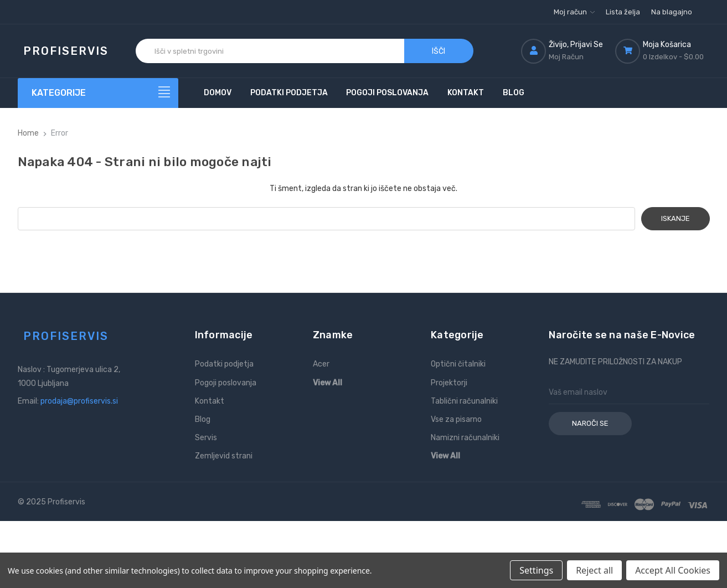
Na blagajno (672, 12)
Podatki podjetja (289, 93)
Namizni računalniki (465, 438)
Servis (206, 438)
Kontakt (466, 93)
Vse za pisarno (456, 419)
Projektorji (449, 383)
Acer (321, 364)
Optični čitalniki (458, 364)
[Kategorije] (98, 93)
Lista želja (623, 12)
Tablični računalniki (464, 401)
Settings (536, 570)
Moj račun (574, 12)
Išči (439, 51)
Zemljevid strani (224, 456)
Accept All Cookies (673, 570)
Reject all (594, 570)
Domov (218, 93)
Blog (514, 93)
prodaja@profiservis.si (79, 401)
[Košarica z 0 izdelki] (662, 51)
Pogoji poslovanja (387, 93)
